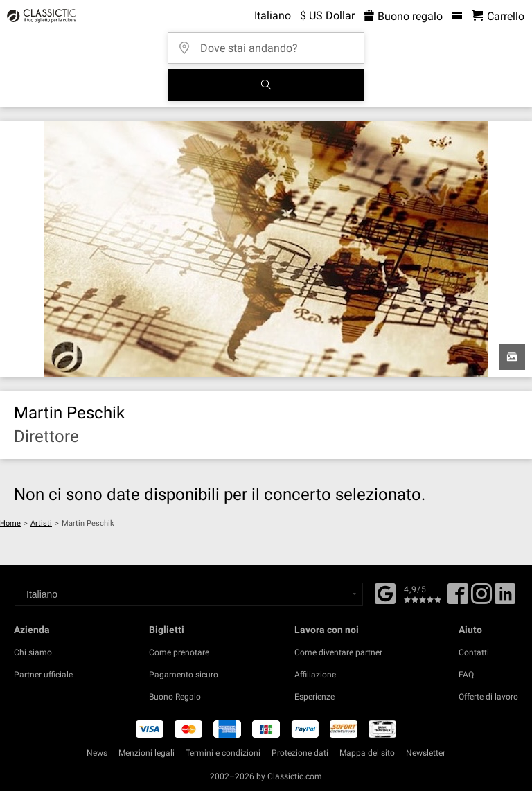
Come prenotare (179, 652)
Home (10, 523)
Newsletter (426, 753)
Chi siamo (33, 652)
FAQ (466, 675)
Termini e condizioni (223, 753)
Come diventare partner (338, 652)
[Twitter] (481, 598)
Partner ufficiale (43, 675)
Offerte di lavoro (488, 697)
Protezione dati (300, 753)
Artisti (41, 523)
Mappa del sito (367, 753)
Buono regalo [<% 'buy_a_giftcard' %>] (403, 16)
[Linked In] (505, 598)
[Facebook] (385, 592)
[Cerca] (266, 85)
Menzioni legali (147, 753)
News (97, 753)
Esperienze (314, 697)
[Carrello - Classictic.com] (498, 16)
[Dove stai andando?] (270, 43)
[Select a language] (189, 594)
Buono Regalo (175, 697)
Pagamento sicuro (184, 675)
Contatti (474, 652)
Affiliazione (315, 675)
